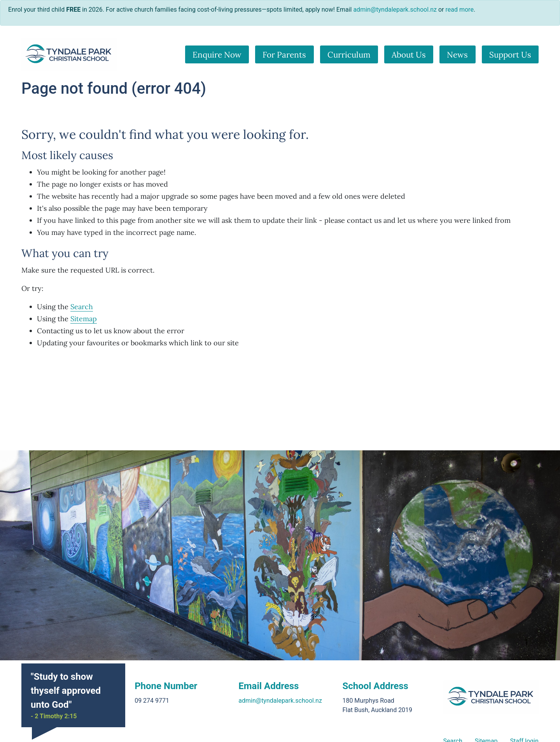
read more (460, 10)
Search (82, 307)
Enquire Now (217, 55)
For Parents (284, 55)
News (457, 55)
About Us (409, 55)
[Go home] (69, 54)
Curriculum (349, 55)
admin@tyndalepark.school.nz (280, 701)
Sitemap (84, 319)
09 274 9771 (152, 701)
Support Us (510, 55)
